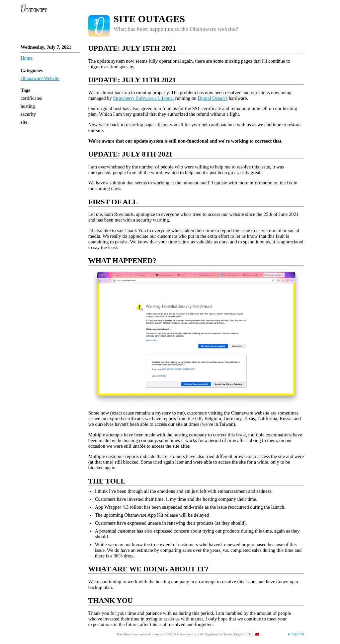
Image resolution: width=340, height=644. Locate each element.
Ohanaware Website (40, 78)
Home (27, 58)
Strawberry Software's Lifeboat (144, 98)
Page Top (298, 634)
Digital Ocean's (212, 98)
